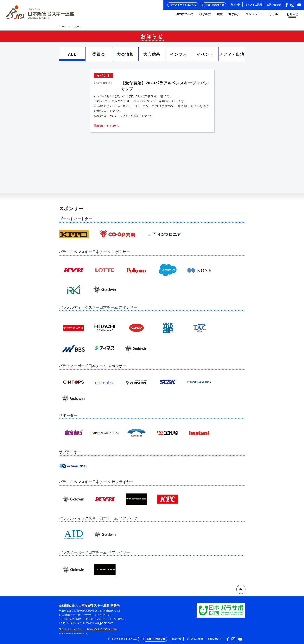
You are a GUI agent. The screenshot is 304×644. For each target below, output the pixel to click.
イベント (205, 56)
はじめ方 (205, 15)
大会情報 (125, 56)
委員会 (99, 56)
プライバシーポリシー (72, 629)
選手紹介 (234, 15)
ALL (72, 56)
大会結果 (152, 56)
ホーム (63, 28)
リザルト (275, 15)
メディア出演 (232, 56)
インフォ (179, 56)
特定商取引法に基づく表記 (102, 629)
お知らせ (292, 15)
